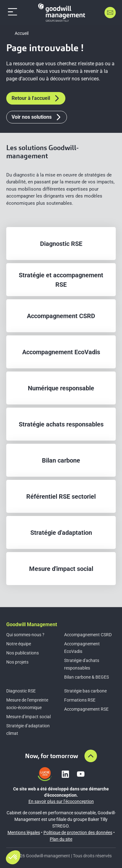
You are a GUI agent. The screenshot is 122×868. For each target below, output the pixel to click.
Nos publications (23, 653)
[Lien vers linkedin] (65, 774)
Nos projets (17, 662)
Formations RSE (80, 700)
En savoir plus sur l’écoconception (61, 801)
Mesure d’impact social (28, 717)
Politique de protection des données (78, 833)
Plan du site (61, 839)
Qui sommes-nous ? (25, 635)
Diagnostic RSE (21, 691)
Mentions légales (24, 833)
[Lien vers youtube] (81, 774)
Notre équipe (19, 644)
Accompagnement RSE (86, 709)
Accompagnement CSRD (88, 635)
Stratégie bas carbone (85, 691)
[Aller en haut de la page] (91, 756)
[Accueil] (62, 12)
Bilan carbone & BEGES (86, 677)
